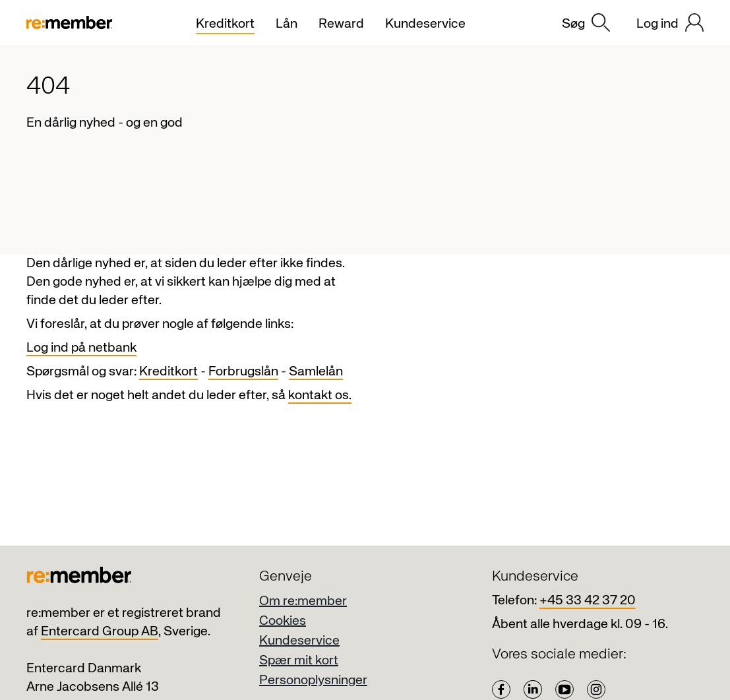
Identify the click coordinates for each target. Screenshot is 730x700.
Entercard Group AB (100, 632)
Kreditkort (168, 372)
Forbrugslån (243, 372)
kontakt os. (320, 396)
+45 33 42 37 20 (588, 601)
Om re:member (303, 601)
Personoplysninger (313, 681)
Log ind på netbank (81, 348)
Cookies (283, 621)
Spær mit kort (299, 661)
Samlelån (316, 372)
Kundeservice (299, 641)
